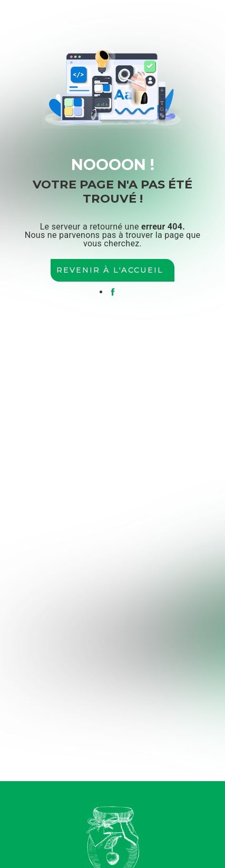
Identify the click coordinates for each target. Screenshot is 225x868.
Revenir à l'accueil (110, 270)
